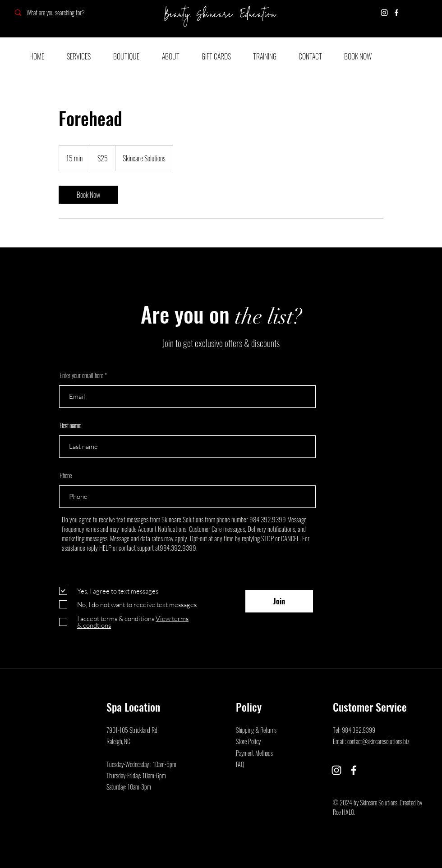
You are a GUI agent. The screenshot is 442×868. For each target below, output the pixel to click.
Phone (66, 475)
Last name (70, 425)
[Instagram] (384, 13)
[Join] (279, 601)
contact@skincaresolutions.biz (378, 741)
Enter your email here (81, 375)
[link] (88, 195)
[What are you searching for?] (73, 12)
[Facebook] (396, 13)
